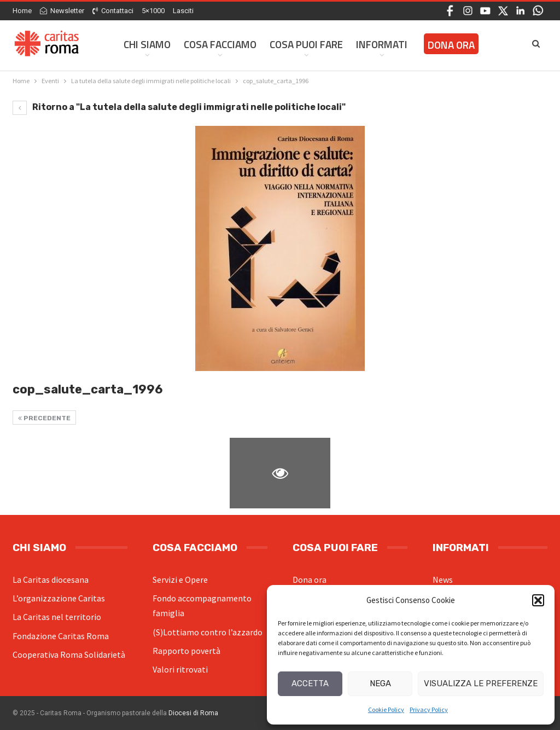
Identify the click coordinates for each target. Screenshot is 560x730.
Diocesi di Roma (193, 713)
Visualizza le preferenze (481, 683)
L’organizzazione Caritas (59, 598)
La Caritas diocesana (51, 580)
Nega (380, 683)
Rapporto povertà (186, 651)
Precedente (44, 418)
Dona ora (310, 580)
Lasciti (183, 11)
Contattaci (113, 11)
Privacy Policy (429, 709)
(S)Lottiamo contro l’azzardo (208, 632)
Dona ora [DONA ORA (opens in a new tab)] (451, 45)
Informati (382, 44)
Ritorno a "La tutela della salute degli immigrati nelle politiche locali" (179, 107)
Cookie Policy (386, 709)
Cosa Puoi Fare (306, 44)
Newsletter (62, 11)
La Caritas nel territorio (57, 617)
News (443, 580)
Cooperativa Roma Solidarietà (69, 654)
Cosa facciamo (220, 44)
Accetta (310, 683)
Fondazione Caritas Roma (61, 636)
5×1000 (153, 11)
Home (22, 11)
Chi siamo (147, 44)
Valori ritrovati (180, 669)
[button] (538, 600)
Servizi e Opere (180, 580)
